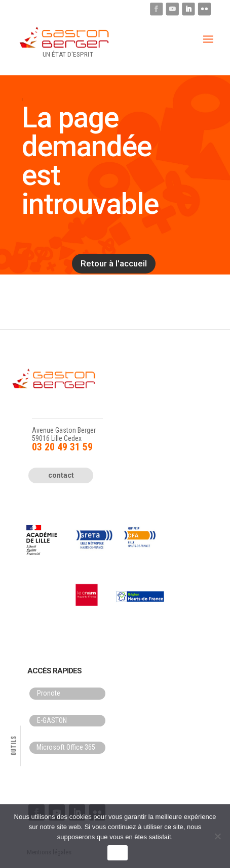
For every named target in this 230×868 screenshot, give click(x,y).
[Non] (217, 836)
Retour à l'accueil (114, 263)
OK (117, 853)
